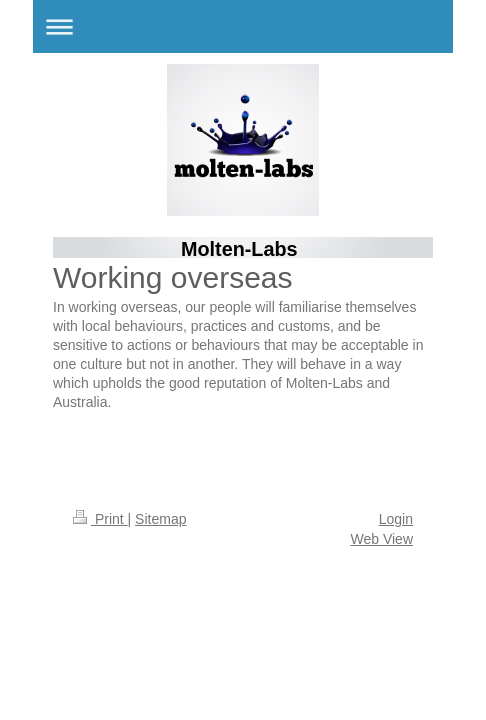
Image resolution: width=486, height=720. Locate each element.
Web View (381, 539)
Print (100, 519)
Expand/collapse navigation (243, 26)
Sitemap (160, 519)
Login (396, 519)
